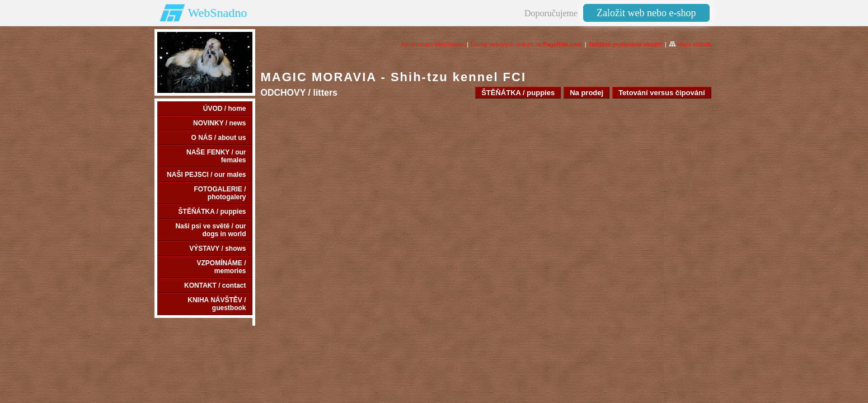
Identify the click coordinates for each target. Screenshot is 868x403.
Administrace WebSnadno (433, 44)
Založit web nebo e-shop (646, 13)
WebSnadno (218, 13)
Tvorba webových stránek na (526, 44)
